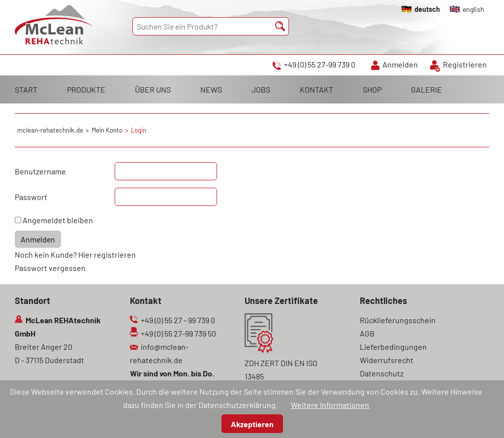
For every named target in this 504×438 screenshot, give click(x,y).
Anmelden (400, 64)
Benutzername (40, 171)
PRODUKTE (86, 89)
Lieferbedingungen (393, 347)
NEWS (211, 89)
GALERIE (426, 89)
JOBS (261, 89)
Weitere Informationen (330, 405)
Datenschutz (382, 373)
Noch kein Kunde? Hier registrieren (75, 254)
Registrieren (465, 64)
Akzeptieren (252, 424)
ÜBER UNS (153, 89)
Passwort (31, 197)
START (26, 89)
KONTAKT (316, 89)
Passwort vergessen (50, 268)
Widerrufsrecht (387, 360)
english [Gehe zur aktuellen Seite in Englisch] (473, 9)
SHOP (372, 89)
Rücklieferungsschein (398, 320)
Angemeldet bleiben (58, 220)
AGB (367, 333)
